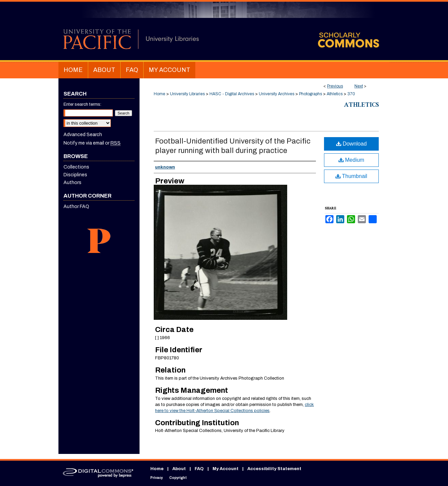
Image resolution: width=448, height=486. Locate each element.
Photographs (310, 94)
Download (352, 144)
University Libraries (187, 94)
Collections (76, 167)
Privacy (157, 478)
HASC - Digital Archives (232, 94)
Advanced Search (83, 135)
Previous (335, 86)
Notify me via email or (92, 143)
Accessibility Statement (274, 469)
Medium (351, 160)
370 (351, 94)
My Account (226, 469)
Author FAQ (76, 207)
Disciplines (75, 175)
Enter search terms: (82, 104)
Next (359, 86)
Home (159, 94)
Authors (72, 183)
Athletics (335, 94)
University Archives (277, 94)
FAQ (199, 469)
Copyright (178, 478)
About (179, 469)
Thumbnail (351, 176)
